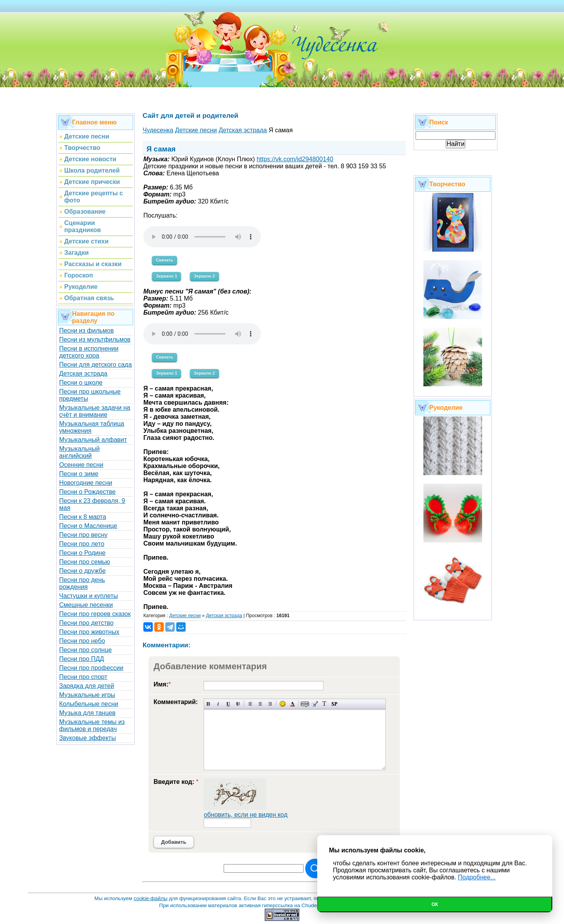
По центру (260, 704)
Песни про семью (85, 562)
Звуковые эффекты (88, 738)
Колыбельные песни (89, 704)
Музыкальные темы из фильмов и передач (92, 725)
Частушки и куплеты (89, 596)
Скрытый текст (305, 704)
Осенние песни (81, 465)
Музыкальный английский (80, 452)
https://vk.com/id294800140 (295, 159)
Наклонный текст (218, 704)
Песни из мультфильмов (95, 340)
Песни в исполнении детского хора (89, 352)
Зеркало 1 (166, 276)
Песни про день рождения (82, 583)
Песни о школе (81, 383)
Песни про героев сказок (95, 614)
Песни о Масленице (88, 526)
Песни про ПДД (82, 659)
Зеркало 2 (204, 276)
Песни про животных (89, 632)
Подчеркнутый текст (228, 704)
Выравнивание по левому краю (250, 704)
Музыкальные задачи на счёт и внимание (95, 411)
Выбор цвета (292, 704)
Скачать (164, 260)
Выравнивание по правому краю (270, 704)
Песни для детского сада (95, 365)
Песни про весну (83, 535)
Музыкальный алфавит (93, 440)
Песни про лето (82, 544)
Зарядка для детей (87, 686)
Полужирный (209, 704)
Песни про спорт (83, 677)
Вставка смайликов (283, 704)
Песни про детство (86, 623)
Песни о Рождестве (87, 492)
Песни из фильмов (87, 331)
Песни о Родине (82, 553)
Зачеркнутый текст (238, 704)
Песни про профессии (91, 668)
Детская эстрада (83, 374)
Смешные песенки (86, 605)
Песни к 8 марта (83, 517)
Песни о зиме (79, 474)
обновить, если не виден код (246, 815)
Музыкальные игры (87, 695)
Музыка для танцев (87, 713)
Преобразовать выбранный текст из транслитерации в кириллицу (324, 704)
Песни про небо (82, 641)
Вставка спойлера (334, 704)
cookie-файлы (150, 898)
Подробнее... (477, 877)
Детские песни (185, 616)
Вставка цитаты (315, 704)
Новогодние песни (86, 483)
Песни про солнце (85, 650)
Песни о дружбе (82, 571)
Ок (435, 904)
